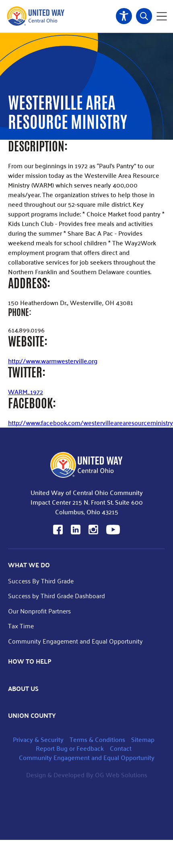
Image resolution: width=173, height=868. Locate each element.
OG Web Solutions (121, 775)
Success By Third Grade (41, 581)
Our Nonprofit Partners (39, 611)
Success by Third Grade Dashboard (57, 596)
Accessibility (124, 16)
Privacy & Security (38, 739)
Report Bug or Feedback (70, 748)
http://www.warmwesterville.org (53, 361)
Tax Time (21, 626)
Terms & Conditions (97, 739)
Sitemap (143, 739)
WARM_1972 (26, 392)
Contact (121, 748)
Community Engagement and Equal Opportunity (75, 641)
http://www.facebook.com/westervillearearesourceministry (91, 423)
